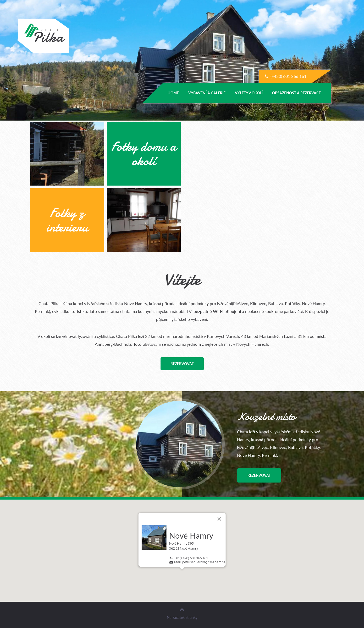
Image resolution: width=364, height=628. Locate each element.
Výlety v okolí (249, 93)
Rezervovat (182, 364)
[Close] (219, 519)
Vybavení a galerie (207, 93)
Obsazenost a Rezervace (296, 93)
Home (173, 93)
